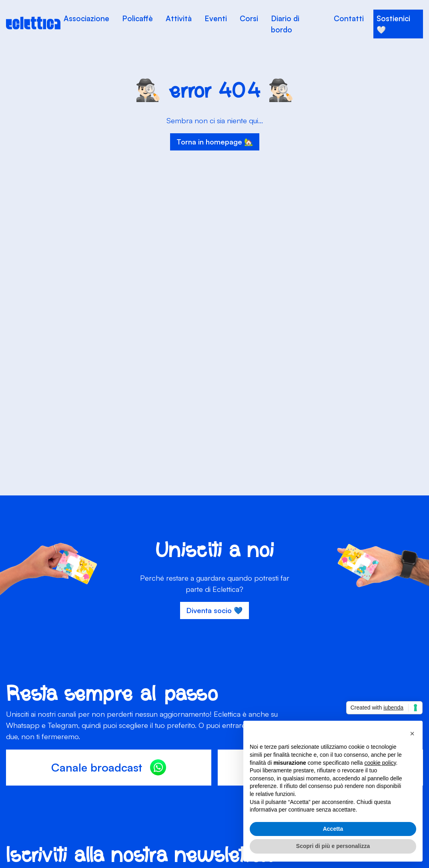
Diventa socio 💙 (214, 610)
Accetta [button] (333, 829)
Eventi (216, 18)
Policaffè (137, 18)
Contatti (349, 18)
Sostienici (393, 18)
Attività (179, 18)
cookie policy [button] (380, 763)
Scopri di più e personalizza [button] (333, 846)
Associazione (86, 18)
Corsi (249, 18)
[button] (412, 734)
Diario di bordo (285, 24)
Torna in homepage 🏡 (215, 142)
